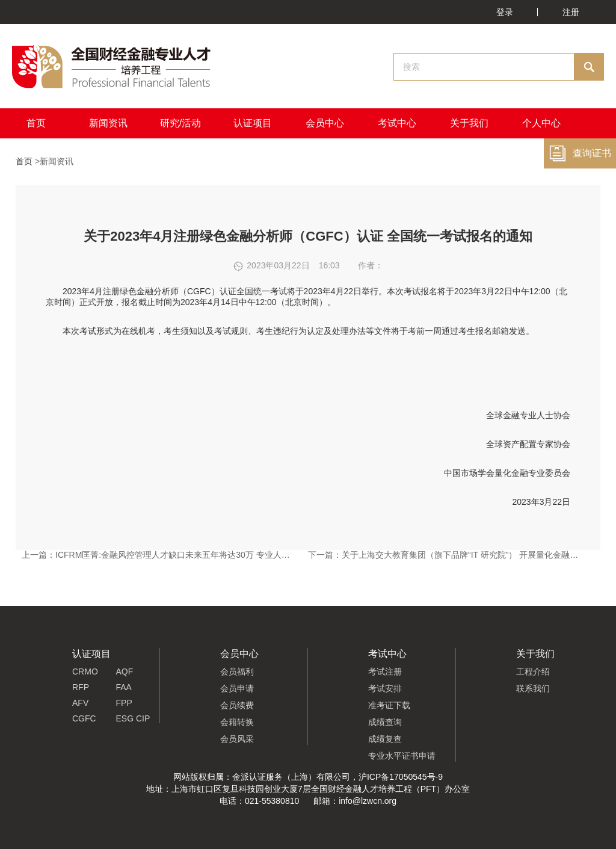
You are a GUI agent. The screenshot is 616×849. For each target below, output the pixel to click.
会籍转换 (237, 722)
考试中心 (397, 123)
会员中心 (325, 123)
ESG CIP (133, 718)
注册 (571, 12)
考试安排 (385, 688)
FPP (124, 703)
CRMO (85, 671)
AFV (80, 703)
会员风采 (237, 739)
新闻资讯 (108, 123)
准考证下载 (389, 705)
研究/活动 (180, 123)
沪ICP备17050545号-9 (401, 777)
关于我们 (469, 123)
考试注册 (385, 671)
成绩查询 (385, 722)
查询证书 (580, 153)
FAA (124, 687)
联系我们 (533, 688)
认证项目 (253, 123)
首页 (36, 123)
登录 (505, 12)
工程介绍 (533, 671)
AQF (125, 671)
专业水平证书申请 (402, 756)
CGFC (84, 718)
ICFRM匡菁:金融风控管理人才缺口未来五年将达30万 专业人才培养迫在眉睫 (198, 555)
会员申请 (237, 688)
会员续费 (237, 705)
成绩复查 (385, 739)
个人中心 (541, 123)
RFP (81, 687)
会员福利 (237, 671)
